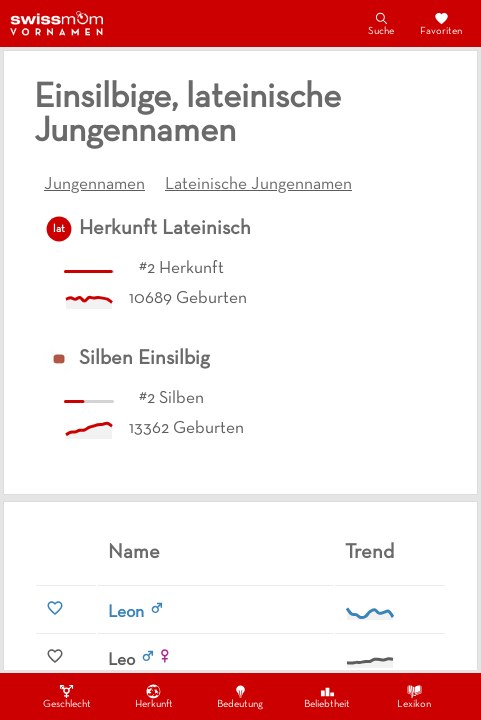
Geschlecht (67, 696)
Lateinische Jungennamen (258, 185)
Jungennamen (94, 185)
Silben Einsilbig (144, 359)
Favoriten (441, 23)
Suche (381, 23)
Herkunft (154, 696)
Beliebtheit (327, 696)
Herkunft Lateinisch (165, 229)
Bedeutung (240, 696)
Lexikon (414, 696)
